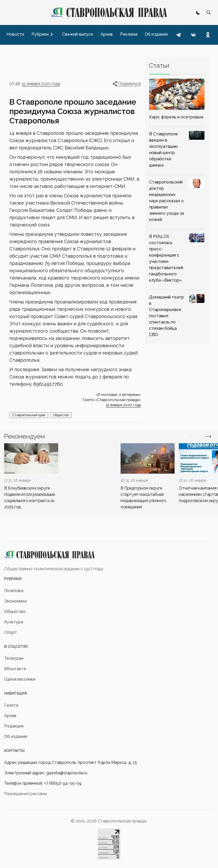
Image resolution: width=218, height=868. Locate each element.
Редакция (14, 726)
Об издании (16, 736)
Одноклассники (20, 679)
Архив (10, 716)
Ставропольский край (29, 415)
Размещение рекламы (26, 794)
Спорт (11, 632)
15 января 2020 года (41, 84)
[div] (31, 477)
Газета (11, 705)
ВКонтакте (15, 669)
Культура (14, 622)
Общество (61, 415)
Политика (14, 591)
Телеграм (14, 658)
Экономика (15, 601)
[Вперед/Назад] (193, 436)
